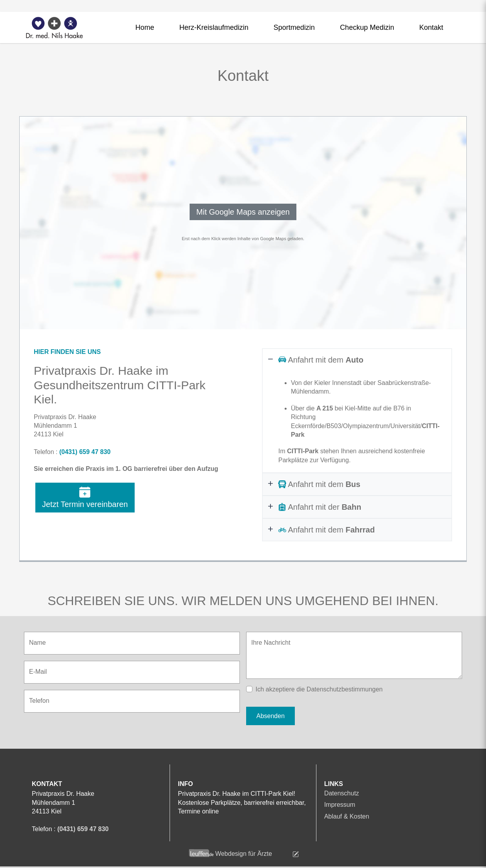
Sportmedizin (294, 27)
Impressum (340, 805)
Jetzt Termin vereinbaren (85, 498)
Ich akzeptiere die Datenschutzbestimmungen (319, 689)
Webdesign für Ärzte (244, 854)
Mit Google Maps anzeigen (243, 212)
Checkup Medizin (367, 27)
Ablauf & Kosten (347, 816)
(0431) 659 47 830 (85, 452)
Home (145, 27)
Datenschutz (342, 793)
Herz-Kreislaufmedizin (214, 27)
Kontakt (431, 27)
